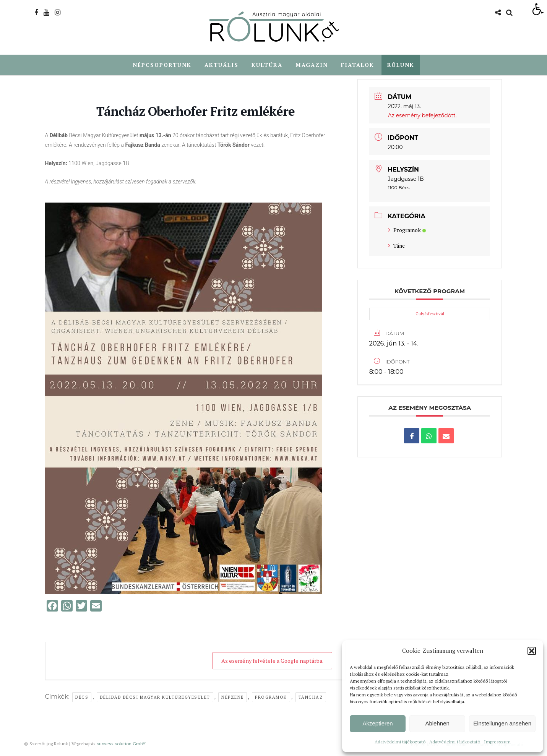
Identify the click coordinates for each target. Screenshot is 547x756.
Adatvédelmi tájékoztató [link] (400, 742)
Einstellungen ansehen (502, 723)
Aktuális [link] (222, 65)
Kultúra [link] (267, 65)
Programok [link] (271, 698)
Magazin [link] (312, 65)
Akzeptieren (377, 723)
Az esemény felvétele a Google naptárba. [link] (267, 661)
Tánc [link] (396, 246)
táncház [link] (311, 698)
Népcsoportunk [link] (162, 65)
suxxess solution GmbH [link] (121, 744)
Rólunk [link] (401, 65)
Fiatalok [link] (358, 65)
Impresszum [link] (497, 742)
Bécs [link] (82, 698)
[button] (532, 651)
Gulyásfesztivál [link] (430, 314)
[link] (538, 9)
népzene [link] (233, 698)
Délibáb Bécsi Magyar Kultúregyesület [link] (155, 698)
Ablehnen (437, 723)
